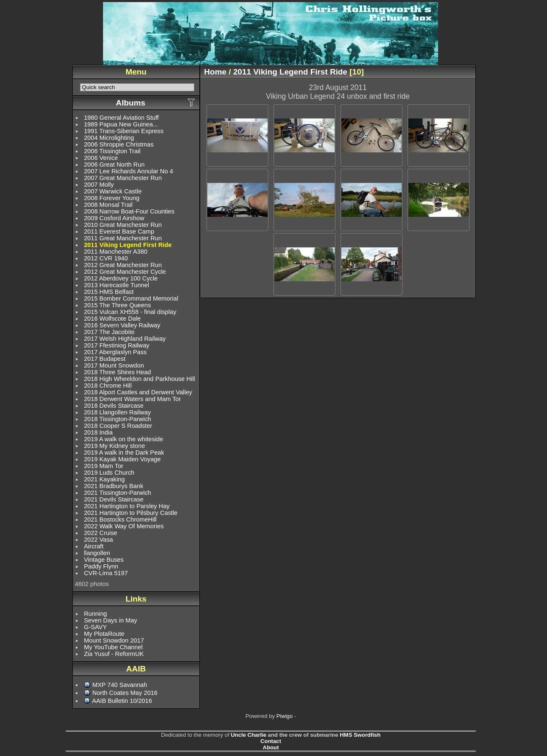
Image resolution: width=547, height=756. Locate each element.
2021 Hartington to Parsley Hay (127, 506)
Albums (131, 103)
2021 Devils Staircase (114, 499)
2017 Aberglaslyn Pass (115, 352)
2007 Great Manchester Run (123, 178)
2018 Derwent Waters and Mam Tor (132, 399)
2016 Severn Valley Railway (122, 325)
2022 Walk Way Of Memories (124, 526)
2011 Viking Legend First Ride (128, 245)
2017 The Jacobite (109, 332)
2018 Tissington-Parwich (117, 419)
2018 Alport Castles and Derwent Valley (138, 392)
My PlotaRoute (104, 634)
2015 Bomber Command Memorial (131, 298)
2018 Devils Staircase (114, 406)
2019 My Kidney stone (114, 446)
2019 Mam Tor (103, 466)
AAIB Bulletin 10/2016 (122, 701)
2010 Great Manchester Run (123, 225)
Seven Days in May (110, 620)
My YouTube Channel (113, 647)
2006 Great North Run (114, 165)
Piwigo (285, 716)
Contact (271, 741)
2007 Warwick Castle (113, 191)
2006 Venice (101, 158)
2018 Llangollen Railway (117, 412)
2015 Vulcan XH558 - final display (130, 312)
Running (95, 614)
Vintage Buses (104, 560)
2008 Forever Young (112, 198)
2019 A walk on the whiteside (123, 439)
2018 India (98, 432)
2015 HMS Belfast (109, 292)
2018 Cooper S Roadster (118, 426)
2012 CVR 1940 (106, 258)
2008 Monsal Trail (108, 205)
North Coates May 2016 (125, 693)
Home (215, 72)
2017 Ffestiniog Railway (116, 345)
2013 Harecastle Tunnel (116, 285)
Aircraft (94, 546)
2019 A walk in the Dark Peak (124, 453)
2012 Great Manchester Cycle (125, 272)
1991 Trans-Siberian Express (124, 131)
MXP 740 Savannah (120, 685)
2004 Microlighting (109, 138)
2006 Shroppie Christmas (119, 144)
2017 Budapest (104, 359)
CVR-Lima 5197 (106, 573)
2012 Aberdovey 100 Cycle (121, 278)
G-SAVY (95, 627)
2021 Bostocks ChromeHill (120, 519)
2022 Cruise (100, 533)
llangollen (97, 553)
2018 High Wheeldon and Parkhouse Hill (139, 379)
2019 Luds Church (109, 473)
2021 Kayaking (104, 479)
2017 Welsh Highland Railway (125, 339)
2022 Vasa (98, 540)
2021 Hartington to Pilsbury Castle (130, 513)
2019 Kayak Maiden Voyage (122, 459)
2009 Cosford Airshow (114, 218)
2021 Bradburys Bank (114, 486)
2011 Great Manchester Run (123, 238)
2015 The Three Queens (117, 305)
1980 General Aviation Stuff (121, 118)
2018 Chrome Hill (108, 386)
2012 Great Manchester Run (123, 265)
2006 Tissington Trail (112, 151)
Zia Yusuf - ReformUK (114, 654)
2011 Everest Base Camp (119, 231)
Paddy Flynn (101, 566)
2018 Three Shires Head (117, 372)
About (271, 747)
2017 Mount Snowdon (114, 365)
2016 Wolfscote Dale (112, 319)
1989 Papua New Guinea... (121, 124)
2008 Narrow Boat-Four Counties (129, 211)
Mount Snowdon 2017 (114, 640)
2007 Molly (99, 185)
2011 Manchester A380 (115, 252)
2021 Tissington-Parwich (117, 493)
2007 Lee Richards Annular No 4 (128, 171)
